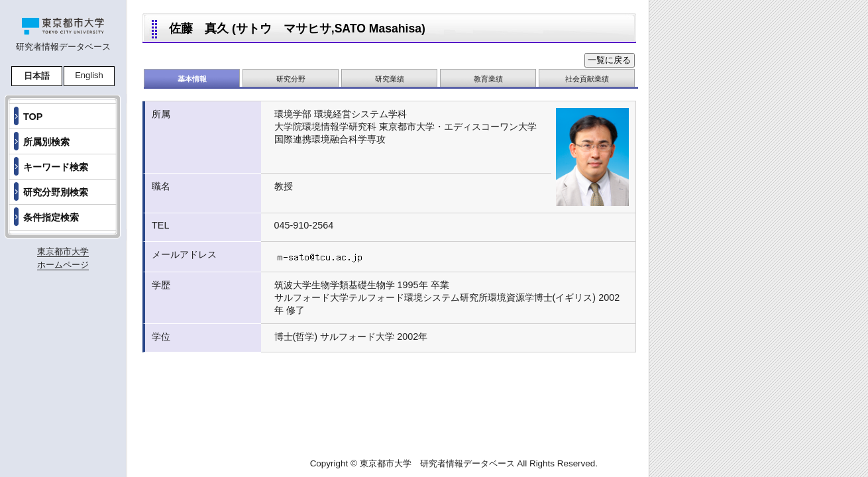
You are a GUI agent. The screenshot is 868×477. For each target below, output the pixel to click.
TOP (33, 117)
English (89, 75)
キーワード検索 (56, 167)
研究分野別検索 (56, 192)
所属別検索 (46, 142)
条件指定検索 (51, 217)
